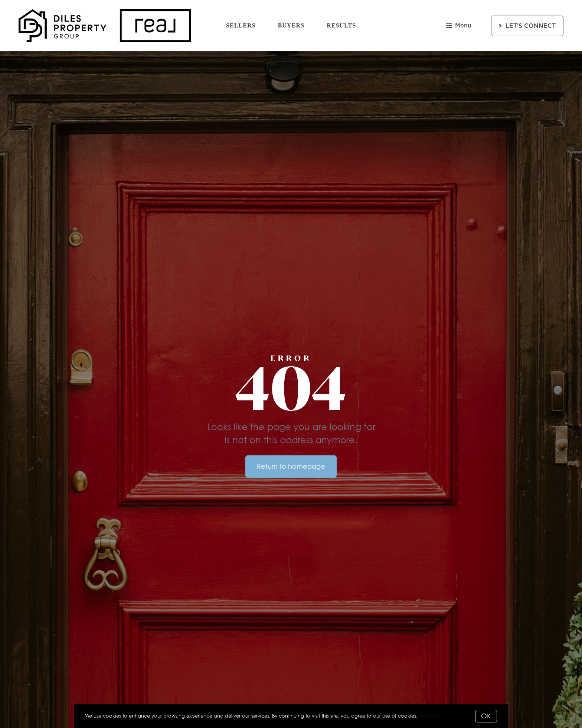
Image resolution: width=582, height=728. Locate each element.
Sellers (241, 25)
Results (341, 25)
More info (430, 716)
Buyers (291, 25)
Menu (459, 26)
